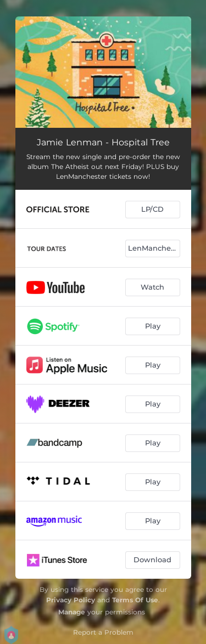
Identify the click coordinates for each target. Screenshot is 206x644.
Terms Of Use (135, 600)
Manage (72, 612)
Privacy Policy (71, 600)
